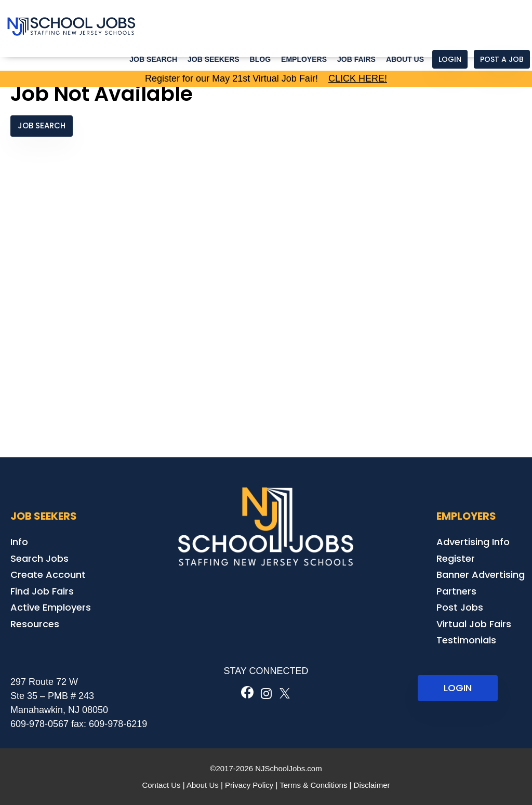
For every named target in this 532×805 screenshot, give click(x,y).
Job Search (153, 59)
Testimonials (466, 640)
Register (456, 558)
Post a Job (502, 59)
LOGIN (458, 688)
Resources (35, 624)
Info (19, 542)
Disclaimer (372, 785)
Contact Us (161, 785)
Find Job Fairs (42, 591)
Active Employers (51, 607)
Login (450, 59)
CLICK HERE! (358, 78)
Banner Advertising (481, 575)
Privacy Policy (249, 785)
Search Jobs (39, 558)
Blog (260, 59)
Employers (304, 59)
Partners (456, 591)
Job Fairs (356, 59)
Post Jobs (460, 607)
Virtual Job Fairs (474, 624)
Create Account (48, 575)
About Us (405, 59)
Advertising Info (473, 542)
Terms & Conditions (313, 785)
